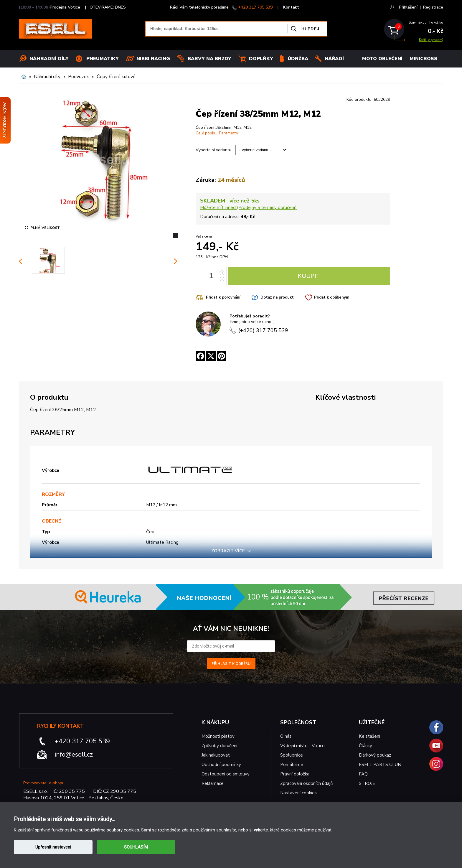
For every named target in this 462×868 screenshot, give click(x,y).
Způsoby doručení (219, 746)
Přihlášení (408, 7)
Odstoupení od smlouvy (226, 774)
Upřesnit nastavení (53, 847)
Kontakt (291, 7)
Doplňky (261, 59)
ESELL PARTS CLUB (380, 765)
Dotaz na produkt (277, 297)
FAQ (363, 774)
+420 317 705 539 (255, 7)
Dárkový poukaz (375, 755)
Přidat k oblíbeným (332, 297)
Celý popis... (207, 133)
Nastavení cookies (298, 793)
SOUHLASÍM (136, 847)
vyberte (261, 830)
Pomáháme (292, 765)
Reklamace (213, 783)
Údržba (298, 59)
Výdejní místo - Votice (302, 746)
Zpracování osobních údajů (306, 783)
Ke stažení (369, 736)
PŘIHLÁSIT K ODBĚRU (231, 663)
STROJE (367, 783)
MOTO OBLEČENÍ (382, 59)
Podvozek (79, 77)
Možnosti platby (218, 736)
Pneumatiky (103, 59)
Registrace (433, 7)
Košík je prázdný (431, 40)
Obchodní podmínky (221, 765)
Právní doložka (295, 774)
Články (366, 746)
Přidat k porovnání (223, 297)
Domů (24, 77)
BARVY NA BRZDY (209, 59)
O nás (286, 736)
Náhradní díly (49, 59)
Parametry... (230, 133)
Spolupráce (292, 755)
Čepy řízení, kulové (116, 77)
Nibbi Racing (153, 59)
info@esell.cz (74, 755)
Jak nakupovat (216, 755)
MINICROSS (423, 59)
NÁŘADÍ (334, 59)
